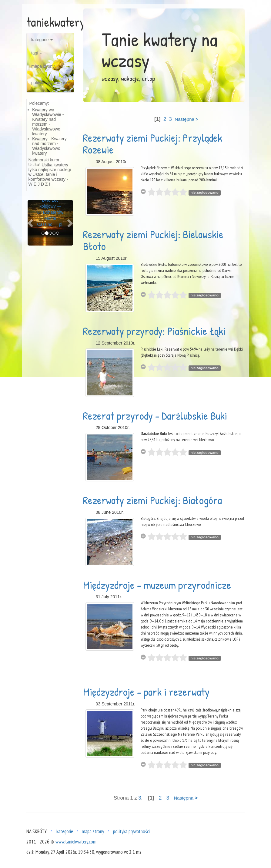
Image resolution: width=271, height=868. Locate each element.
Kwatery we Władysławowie (47, 112)
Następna (186, 119)
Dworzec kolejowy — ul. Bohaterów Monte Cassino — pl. (50, 212)
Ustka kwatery (55, 165)
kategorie (42, 40)
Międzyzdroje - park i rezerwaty (146, 692)
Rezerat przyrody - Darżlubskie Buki (155, 416)
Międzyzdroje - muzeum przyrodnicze (157, 585)
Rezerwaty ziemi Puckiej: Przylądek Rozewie (153, 144)
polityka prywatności (50, 83)
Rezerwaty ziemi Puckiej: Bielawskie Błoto (153, 240)
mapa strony (43, 66)
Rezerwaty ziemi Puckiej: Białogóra (152, 500)
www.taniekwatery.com (76, 842)
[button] (31, 223)
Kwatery (40, 139)
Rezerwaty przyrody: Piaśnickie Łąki (154, 331)
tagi (37, 53)
